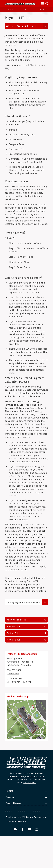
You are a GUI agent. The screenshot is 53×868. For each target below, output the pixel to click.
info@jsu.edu (30, 783)
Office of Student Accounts (22, 26)
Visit (27, 10)
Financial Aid (13, 626)
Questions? (13, 673)
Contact (11, 797)
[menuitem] (13, 817)
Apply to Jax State (16, 620)
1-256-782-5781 (39, 779)
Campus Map (41, 817)
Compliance (13, 803)
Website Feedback (17, 821)
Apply (10, 10)
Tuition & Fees (14, 633)
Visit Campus (14, 640)
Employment (12, 817)
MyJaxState (36, 243)
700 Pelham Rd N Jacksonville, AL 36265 (27, 776)
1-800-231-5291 (21, 779)
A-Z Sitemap (26, 817)
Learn (9, 791)
